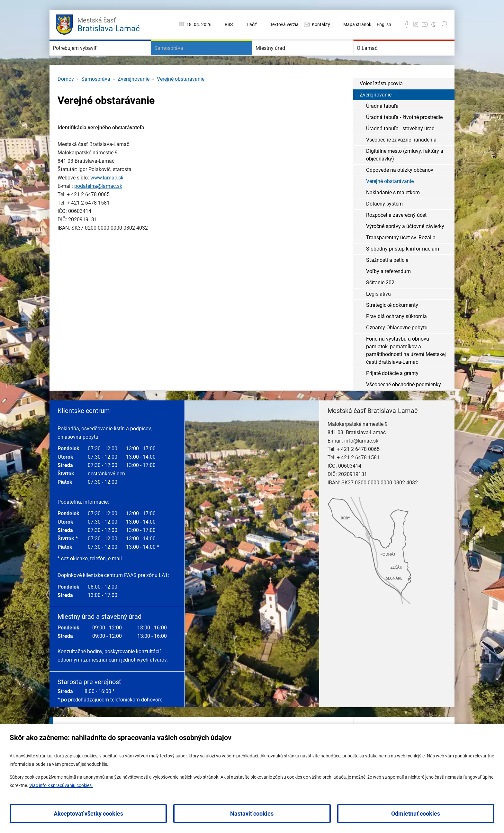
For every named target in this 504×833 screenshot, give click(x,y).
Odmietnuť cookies (416, 814)
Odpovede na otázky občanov (400, 189)
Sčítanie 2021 (382, 302)
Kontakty (321, 24)
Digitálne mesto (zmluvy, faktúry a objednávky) (405, 174)
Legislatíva (378, 313)
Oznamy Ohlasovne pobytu (397, 347)
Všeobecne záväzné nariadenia (401, 159)
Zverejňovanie (134, 98)
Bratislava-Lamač (109, 24)
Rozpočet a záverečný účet (396, 234)
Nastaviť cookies (252, 814)
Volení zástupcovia (381, 103)
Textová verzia (284, 24)
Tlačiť (251, 24)
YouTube (425, 24)
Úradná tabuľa (382, 125)
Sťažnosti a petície (387, 279)
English (384, 24)
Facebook (407, 24)
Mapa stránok (357, 24)
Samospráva (179, 58)
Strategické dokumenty (392, 324)
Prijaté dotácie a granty (392, 393)
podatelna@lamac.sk (98, 205)
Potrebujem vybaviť (89, 58)
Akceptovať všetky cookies (88, 814)
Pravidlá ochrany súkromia (396, 336)
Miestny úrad (281, 58)
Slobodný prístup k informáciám (403, 268)
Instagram (416, 24)
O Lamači (376, 58)
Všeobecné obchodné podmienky (404, 404)
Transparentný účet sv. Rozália (401, 257)
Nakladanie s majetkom (393, 212)
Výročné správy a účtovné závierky (405, 246)
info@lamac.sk (361, 460)
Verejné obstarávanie (181, 98)
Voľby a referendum (388, 291)
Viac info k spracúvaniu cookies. (61, 785)
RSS (229, 24)
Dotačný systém (384, 223)
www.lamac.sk (107, 197)
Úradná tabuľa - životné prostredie (404, 137)
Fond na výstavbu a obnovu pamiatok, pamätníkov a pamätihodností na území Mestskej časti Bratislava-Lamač (406, 370)
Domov (66, 98)
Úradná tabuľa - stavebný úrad (400, 148)
